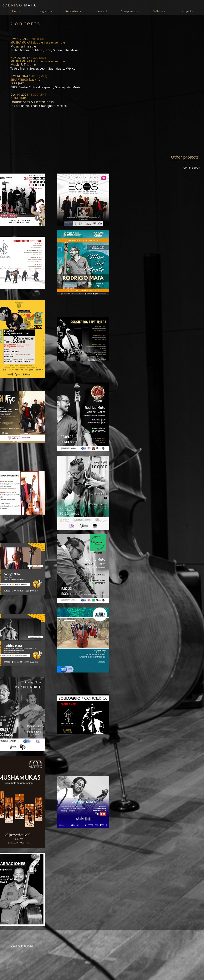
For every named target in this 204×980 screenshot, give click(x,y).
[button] (159, 11)
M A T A (19, 5)
